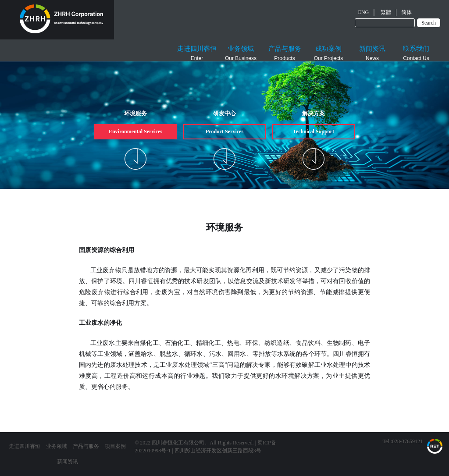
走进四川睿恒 (25, 446)
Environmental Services (135, 131)
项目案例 (115, 446)
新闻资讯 (68, 462)
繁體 (386, 12)
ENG (364, 12)
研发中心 (224, 113)
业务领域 (57, 446)
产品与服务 (86, 446)
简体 (406, 12)
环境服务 (135, 113)
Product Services (224, 131)
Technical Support (314, 131)
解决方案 (314, 113)
